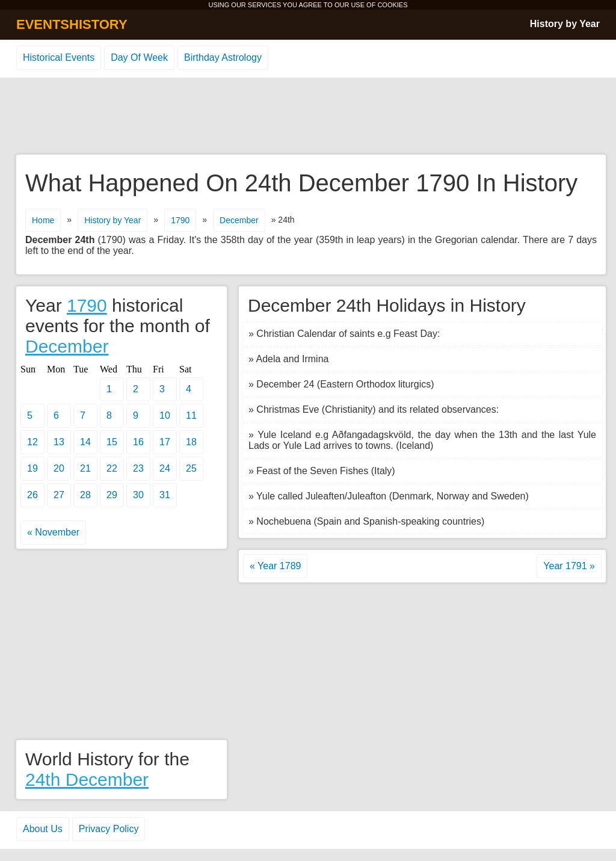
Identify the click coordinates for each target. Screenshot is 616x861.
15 (112, 442)
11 (191, 415)
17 (165, 442)
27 (59, 495)
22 (112, 468)
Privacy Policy (109, 829)
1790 (180, 220)
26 (32, 495)
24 (165, 468)
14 (85, 442)
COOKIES (392, 5)
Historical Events (59, 57)
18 (191, 442)
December (239, 220)
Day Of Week (139, 57)
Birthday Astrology (223, 57)
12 (32, 442)
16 (138, 442)
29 (112, 495)
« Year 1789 (275, 566)
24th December (87, 779)
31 (165, 495)
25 (191, 468)
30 (138, 495)
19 (32, 468)
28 (85, 495)
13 (59, 442)
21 (85, 468)
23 (138, 468)
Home (43, 220)
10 (165, 415)
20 (59, 468)
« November (53, 532)
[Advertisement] (308, 117)
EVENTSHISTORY (72, 24)
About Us (43, 829)
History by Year (565, 24)
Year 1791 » (569, 566)
